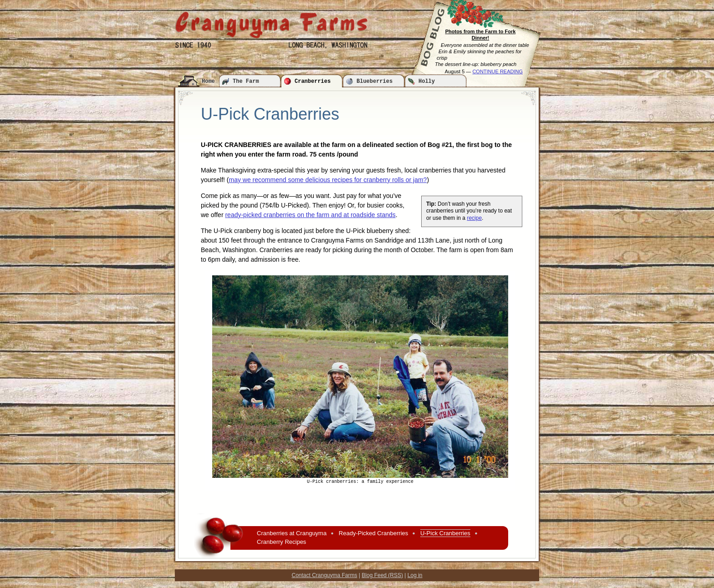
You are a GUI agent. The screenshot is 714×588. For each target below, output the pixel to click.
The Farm (246, 81)
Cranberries (313, 81)
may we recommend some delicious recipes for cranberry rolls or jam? (328, 180)
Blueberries (375, 81)
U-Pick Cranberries (445, 533)
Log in (415, 575)
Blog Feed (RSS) (382, 575)
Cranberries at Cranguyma (292, 533)
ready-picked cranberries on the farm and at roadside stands (310, 215)
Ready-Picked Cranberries (373, 533)
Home (208, 81)
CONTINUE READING (497, 71)
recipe (474, 218)
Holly (427, 81)
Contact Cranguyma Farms (324, 575)
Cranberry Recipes (281, 542)
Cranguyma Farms (271, 25)
